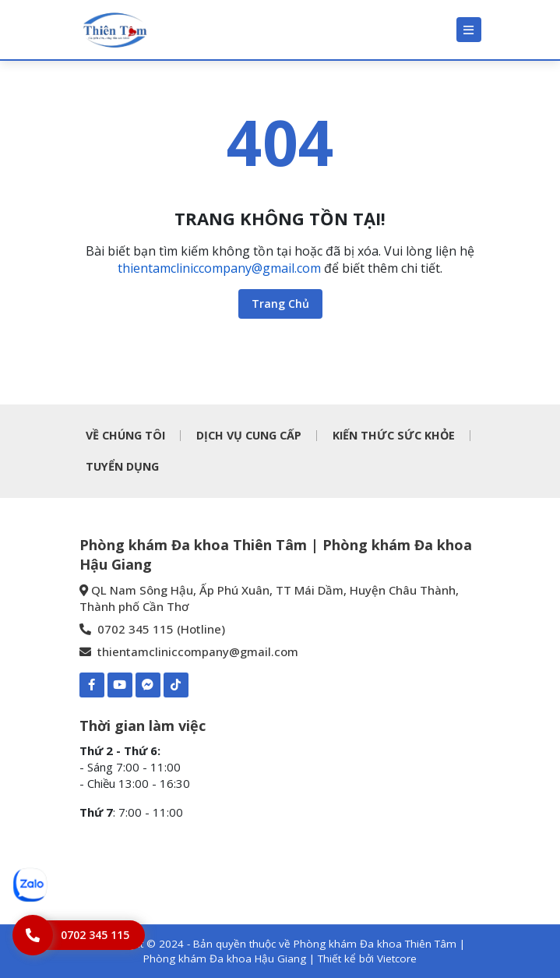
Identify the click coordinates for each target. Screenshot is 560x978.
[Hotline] (79, 935)
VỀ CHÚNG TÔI (125, 435)
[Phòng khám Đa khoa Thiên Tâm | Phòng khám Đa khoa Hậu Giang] (114, 30)
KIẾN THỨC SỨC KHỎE (394, 435)
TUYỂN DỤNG (122, 466)
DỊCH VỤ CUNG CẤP (249, 435)
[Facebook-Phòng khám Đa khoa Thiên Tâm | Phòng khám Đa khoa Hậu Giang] (92, 685)
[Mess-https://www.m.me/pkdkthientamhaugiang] (148, 685)
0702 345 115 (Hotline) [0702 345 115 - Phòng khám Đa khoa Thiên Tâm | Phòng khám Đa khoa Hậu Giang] (152, 629)
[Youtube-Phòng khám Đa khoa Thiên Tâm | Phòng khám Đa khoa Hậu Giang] (120, 685)
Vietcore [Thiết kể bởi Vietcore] (397, 959)
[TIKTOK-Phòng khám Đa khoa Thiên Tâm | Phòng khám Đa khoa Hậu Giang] (176, 685)
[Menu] (469, 30)
